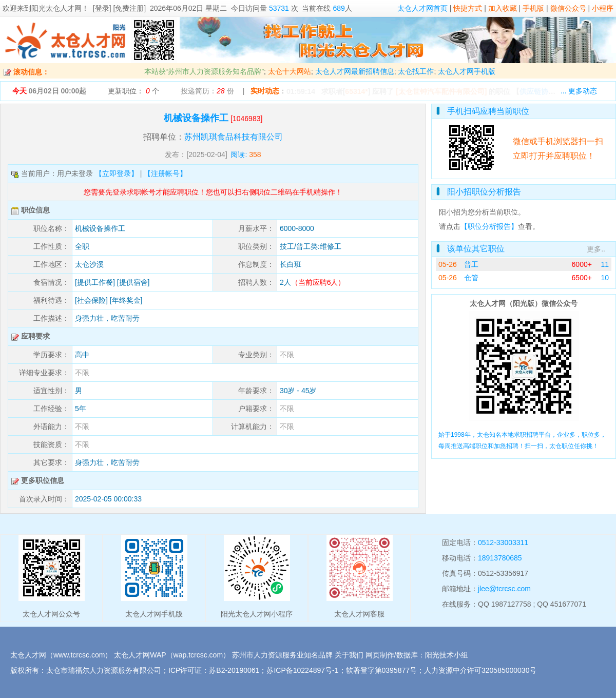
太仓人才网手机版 (467, 71)
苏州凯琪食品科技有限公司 (234, 137)
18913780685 (500, 558)
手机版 (533, 8)
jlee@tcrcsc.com (504, 589)
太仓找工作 (416, 71)
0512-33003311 (503, 542)
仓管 (471, 278)
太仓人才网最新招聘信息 (355, 71)
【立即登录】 (117, 173)
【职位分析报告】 (489, 226)
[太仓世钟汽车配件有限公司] (441, 91)
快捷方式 (468, 8)
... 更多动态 (579, 91)
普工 (471, 264)
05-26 (448, 264)
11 (605, 264)
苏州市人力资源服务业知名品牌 (282, 655)
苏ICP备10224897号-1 (302, 670)
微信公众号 (568, 8)
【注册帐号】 (165, 173)
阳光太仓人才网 (56, 8)
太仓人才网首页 (422, 8)
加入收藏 (503, 8)
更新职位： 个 (133, 91)
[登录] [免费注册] (119, 8)
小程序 (603, 8)
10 (605, 278)
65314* (356, 91)
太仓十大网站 (290, 71)
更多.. (596, 249)
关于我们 (349, 655)
